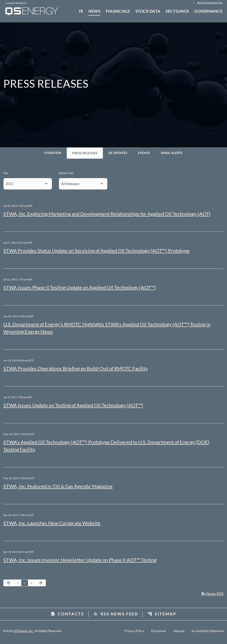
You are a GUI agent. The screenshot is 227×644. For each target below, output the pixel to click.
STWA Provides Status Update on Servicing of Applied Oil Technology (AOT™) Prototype (96, 253)
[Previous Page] (9, 585)
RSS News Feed (116, 616)
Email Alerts (172, 155)
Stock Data (148, 11)
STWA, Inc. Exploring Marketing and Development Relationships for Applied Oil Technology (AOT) (107, 216)
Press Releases (85, 155)
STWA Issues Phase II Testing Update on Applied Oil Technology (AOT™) (80, 290)
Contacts (67, 616)
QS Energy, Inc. (24, 633)
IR (81, 11)
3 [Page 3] (33, 585)
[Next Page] (40, 585)
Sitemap (162, 616)
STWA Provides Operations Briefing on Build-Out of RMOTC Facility (76, 371)
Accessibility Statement (208, 634)
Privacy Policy (134, 634)
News (94, 11)
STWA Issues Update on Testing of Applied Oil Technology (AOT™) (73, 408)
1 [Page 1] (19, 585)
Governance (208, 11)
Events (144, 155)
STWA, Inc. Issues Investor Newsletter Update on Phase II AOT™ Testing (80, 562)
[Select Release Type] (83, 186)
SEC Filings (177, 11)
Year (6, 175)
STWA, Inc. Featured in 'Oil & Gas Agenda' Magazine (58, 489)
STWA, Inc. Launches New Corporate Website (52, 525)
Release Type (66, 175)
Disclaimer (159, 634)
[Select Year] (28, 186)
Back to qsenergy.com (210, 3)
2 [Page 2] (26, 585)
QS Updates (118, 155)
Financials (118, 11)
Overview (53, 155)
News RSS (212, 596)
